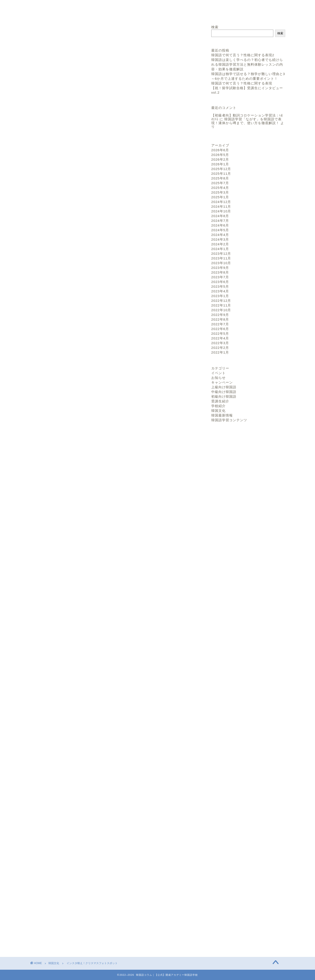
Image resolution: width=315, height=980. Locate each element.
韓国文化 (44, 33)
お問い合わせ (272, 10)
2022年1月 (220, 352)
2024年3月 (220, 239)
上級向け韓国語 (224, 387)
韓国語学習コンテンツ (229, 420)
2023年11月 (221, 258)
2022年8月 (220, 319)
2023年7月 (220, 277)
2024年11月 (221, 206)
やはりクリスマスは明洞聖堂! (84, 214)
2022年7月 (220, 324)
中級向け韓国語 (224, 392)
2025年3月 (220, 192)
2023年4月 (220, 291)
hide (129, 198)
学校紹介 (218, 406)
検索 (215, 27)
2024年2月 (220, 244)
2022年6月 (220, 329)
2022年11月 (221, 305)
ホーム (208, 10)
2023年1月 (220, 296)
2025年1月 (220, 197)
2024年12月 (221, 202)
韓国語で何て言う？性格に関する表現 (242, 83)
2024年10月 (221, 211)
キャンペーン (222, 382)
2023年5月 (220, 286)
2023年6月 (220, 282)
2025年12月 (221, 169)
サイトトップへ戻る (238, 10)
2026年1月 (220, 164)
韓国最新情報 (222, 415)
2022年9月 (220, 315)
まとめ (66, 221)
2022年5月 (220, 334)
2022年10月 (221, 310)
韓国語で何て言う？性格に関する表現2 (243, 55)
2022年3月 (220, 343)
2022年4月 (220, 338)
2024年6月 (220, 225)
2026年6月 (220, 150)
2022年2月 (220, 348)
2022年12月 (221, 301)
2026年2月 (220, 159)
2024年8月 (220, 216)
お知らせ (218, 378)
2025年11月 (221, 174)
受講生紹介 (220, 401)
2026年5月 (220, 155)
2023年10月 (221, 263)
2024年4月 (220, 235)
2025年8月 (220, 178)
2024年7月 (220, 221)
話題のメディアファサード (82, 207)
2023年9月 (220, 268)
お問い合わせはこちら (115, 796)
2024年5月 (220, 230)
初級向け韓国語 (224, 396)
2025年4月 (220, 188)
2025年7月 (220, 183)
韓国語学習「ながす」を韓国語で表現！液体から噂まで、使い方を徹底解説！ (246, 121)
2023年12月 (221, 254)
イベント (218, 373)
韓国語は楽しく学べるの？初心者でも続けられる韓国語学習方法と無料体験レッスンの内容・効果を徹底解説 (247, 64)
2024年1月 (220, 249)
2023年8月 (220, 272)
